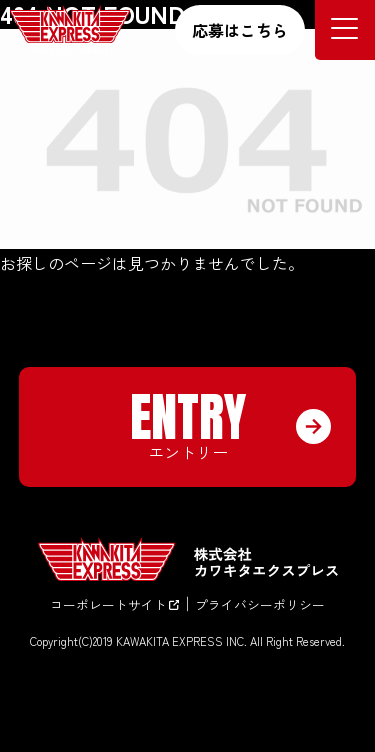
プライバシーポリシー (260, 604)
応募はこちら (240, 30)
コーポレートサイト (114, 604)
